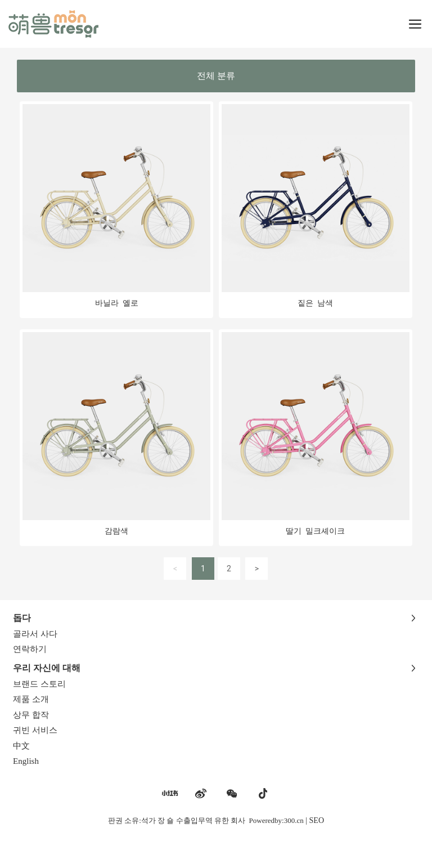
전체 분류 (216, 76)
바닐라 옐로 (117, 303)
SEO (317, 820)
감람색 (116, 531)
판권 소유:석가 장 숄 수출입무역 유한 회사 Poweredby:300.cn (206, 820)
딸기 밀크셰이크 (315, 531)
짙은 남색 (315, 303)
